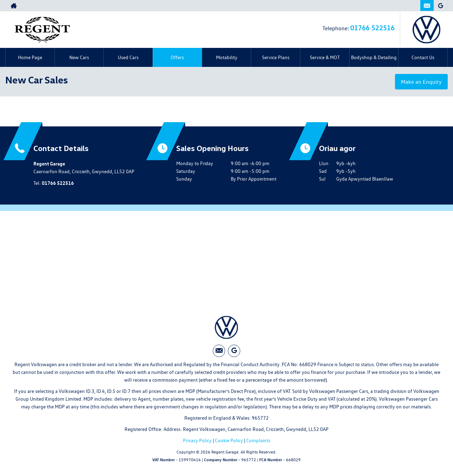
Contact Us (423, 57)
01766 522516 (372, 27)
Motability (227, 57)
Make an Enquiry (421, 82)
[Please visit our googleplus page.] (441, 6)
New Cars (79, 57)
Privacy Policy (197, 440)
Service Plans (276, 57)
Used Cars (128, 57)
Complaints (258, 440)
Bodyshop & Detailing (374, 57)
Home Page (30, 57)
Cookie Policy (229, 440)
